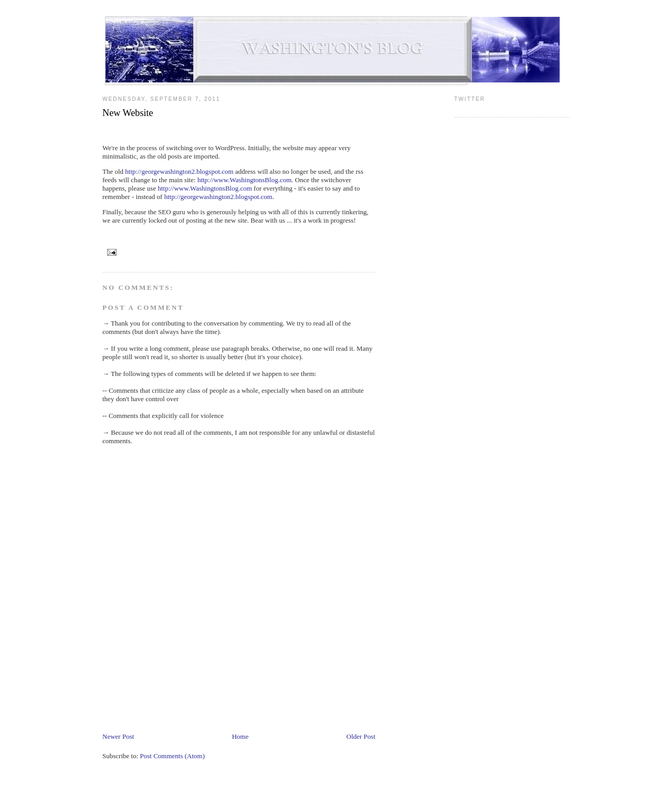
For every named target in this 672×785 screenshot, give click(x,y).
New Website (128, 113)
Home (240, 736)
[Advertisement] (293, 700)
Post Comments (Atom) (173, 756)
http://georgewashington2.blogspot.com (179, 171)
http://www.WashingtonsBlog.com (244, 180)
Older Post (361, 736)
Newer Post (118, 736)
